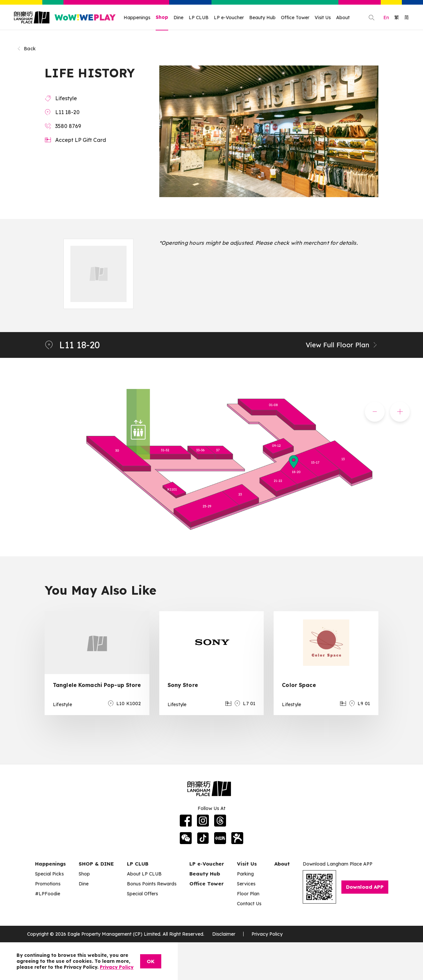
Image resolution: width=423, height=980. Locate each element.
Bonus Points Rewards (152, 884)
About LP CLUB (144, 874)
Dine (178, 18)
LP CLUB (199, 18)
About (343, 18)
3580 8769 (68, 126)
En (386, 18)
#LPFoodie (48, 894)
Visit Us (323, 18)
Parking (245, 874)
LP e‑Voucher (207, 864)
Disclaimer (224, 934)
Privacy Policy (267, 934)
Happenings (137, 18)
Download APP (365, 887)
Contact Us (249, 904)
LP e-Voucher (229, 18)
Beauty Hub (262, 18)
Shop (162, 17)
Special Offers (142, 894)
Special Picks (49, 874)
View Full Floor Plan (342, 345)
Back (26, 49)
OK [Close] (151, 961)
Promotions (48, 884)
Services (246, 884)
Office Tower (295, 18)
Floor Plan (248, 894)
